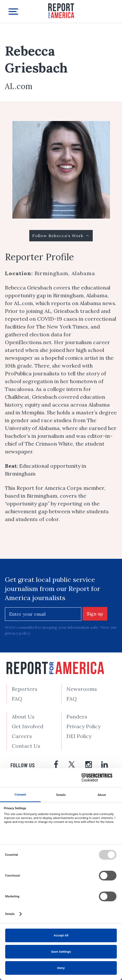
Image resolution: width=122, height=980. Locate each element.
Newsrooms (82, 689)
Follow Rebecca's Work (61, 235)
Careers (22, 736)
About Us (23, 717)
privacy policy (18, 633)
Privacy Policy (83, 726)
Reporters (25, 689)
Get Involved (27, 726)
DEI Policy (79, 736)
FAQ (17, 699)
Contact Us (26, 746)
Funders (77, 717)
